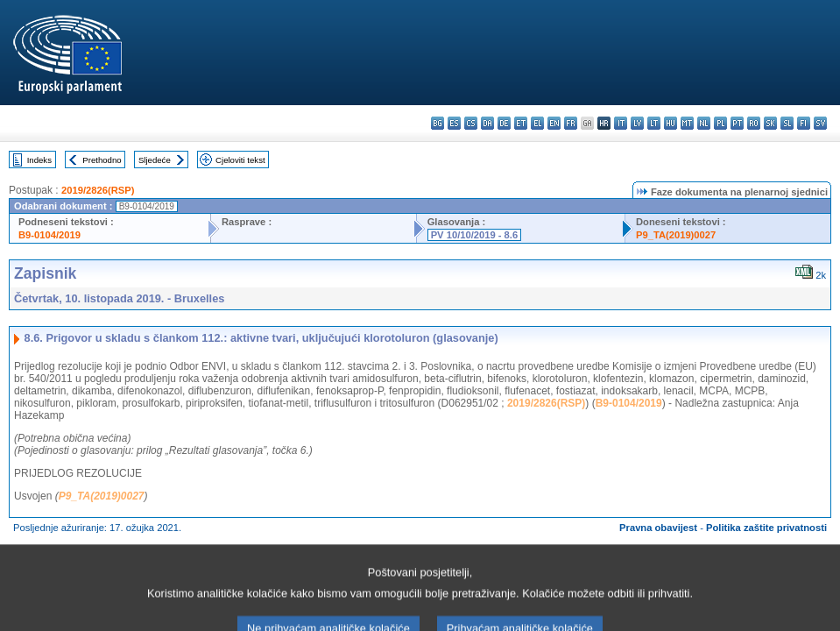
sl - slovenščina (787, 123)
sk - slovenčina (770, 123)
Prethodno (102, 160)
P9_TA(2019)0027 (676, 235)
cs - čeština (471, 123)
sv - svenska (820, 123)
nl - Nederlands (704, 123)
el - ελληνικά (537, 123)
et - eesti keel (521, 123)
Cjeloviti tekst (240, 160)
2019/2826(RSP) (98, 190)
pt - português (737, 123)
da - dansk (487, 123)
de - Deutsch (504, 123)
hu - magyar (671, 123)
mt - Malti (687, 123)
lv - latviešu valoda (637, 123)
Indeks (39, 160)
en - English (554, 123)
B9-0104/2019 (49, 235)
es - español (454, 123)
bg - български (438, 123)
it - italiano (621, 123)
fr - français (571, 123)
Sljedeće (155, 160)
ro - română (754, 123)
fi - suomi (804, 123)
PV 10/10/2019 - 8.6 (475, 235)
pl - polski (720, 123)
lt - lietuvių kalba (654, 123)
